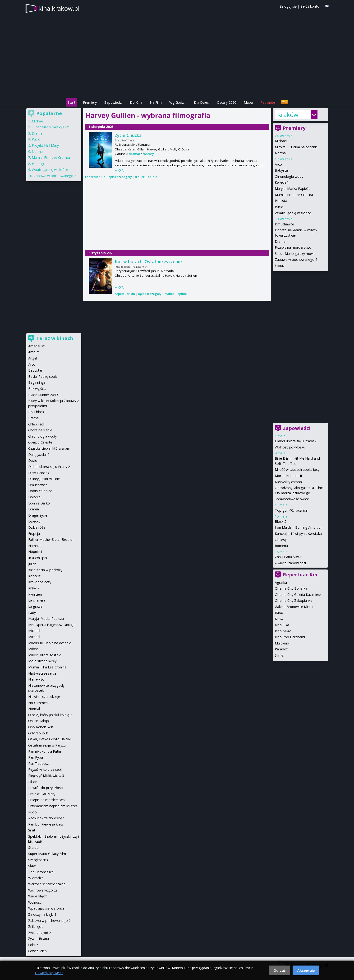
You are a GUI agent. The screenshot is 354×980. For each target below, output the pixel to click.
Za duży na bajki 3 (42, 914)
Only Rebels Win (41, 727)
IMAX (279, 613)
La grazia (35, 606)
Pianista (281, 201)
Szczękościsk (38, 860)
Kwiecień (282, 182)
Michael (281, 141)
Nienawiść (36, 679)
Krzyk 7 (34, 588)
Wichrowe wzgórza (43, 890)
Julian (32, 564)
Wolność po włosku (290, 447)
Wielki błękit (37, 896)
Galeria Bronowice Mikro (294, 607)
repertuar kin (95, 177)
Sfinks (279, 655)
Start (71, 102)
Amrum (34, 352)
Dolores (34, 497)
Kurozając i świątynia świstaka (298, 534)
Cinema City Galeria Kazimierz (298, 595)
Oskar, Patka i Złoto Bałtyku (50, 739)
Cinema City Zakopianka (294, 600)
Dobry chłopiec (40, 491)
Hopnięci (39, 164)
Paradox (281, 649)
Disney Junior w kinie (44, 479)
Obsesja (281, 540)
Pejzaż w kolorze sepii (45, 769)
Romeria (281, 546)
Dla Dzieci (202, 102)
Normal (281, 153)
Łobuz (280, 266)
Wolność (35, 902)
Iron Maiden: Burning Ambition (299, 527)
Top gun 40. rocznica (291, 510)
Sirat (32, 830)
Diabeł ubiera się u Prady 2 (296, 441)
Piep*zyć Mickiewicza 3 (46, 776)
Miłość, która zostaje (45, 655)
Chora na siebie (40, 430)
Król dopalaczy (40, 582)
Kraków (288, 115)
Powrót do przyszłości (46, 788)
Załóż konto (310, 6)
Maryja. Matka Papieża (293, 189)
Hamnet (35, 546)
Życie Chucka (128, 135)
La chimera (37, 600)
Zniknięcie (36, 926)
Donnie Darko (39, 503)
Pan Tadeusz (38, 763)
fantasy (148, 154)
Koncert (34, 576)
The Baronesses (41, 872)
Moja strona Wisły (42, 661)
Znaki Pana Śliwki (288, 557)
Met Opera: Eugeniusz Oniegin (52, 625)
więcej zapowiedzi (292, 563)
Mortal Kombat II (288, 476)
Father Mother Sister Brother (51, 539)
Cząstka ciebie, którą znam (49, 448)
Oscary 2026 (227, 102)
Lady (32, 613)
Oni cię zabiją (39, 721)
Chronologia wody (289, 176)
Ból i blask (36, 412)
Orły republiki (38, 733)
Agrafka (281, 582)
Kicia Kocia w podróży (45, 570)
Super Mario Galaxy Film (51, 127)
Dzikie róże (37, 527)
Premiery (90, 102)
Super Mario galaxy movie (295, 254)
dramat (134, 154)
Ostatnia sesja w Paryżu (47, 745)
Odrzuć (280, 970)
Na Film (156, 102)
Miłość (33, 649)
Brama (33, 418)
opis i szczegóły (120, 177)
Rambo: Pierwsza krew (46, 824)
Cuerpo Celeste (40, 442)
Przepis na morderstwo (293, 247)
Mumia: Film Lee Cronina (294, 195)
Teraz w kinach (55, 338)
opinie (152, 177)
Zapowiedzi (113, 102)
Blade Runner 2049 (43, 395)
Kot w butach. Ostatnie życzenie (148, 261)
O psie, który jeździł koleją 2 (50, 715)
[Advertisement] (177, 215)
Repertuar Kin (300, 575)
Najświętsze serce (42, 673)
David (33, 460)
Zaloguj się (288, 6)
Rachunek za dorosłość (46, 818)
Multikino (282, 643)
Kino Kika (282, 625)
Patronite (268, 102)
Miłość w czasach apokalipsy (297, 469)
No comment (39, 703)
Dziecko (34, 521)
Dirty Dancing (39, 473)
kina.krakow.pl (59, 8)
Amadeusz (36, 346)
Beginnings (37, 382)
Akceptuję (306, 970)
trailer (140, 177)
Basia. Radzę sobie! (43, 376)
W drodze (36, 878)
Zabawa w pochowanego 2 (296, 259)
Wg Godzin (178, 102)
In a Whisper (38, 558)
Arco (278, 164)
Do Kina (136, 102)
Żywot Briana (39, 939)
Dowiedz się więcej (50, 973)
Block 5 (280, 521)
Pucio (279, 207)
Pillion (33, 782)
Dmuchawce (284, 224)
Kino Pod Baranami (290, 637)
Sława (33, 866)
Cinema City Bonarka (291, 588)
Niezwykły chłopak (289, 482)
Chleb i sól (36, 424)
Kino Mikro (283, 631)
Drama (280, 241)
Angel (33, 358)
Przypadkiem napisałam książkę (53, 806)
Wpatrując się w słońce (293, 213)
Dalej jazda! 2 (39, 455)
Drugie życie (38, 515)
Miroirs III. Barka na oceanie (296, 147)
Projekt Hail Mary (45, 145)
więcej (120, 170)
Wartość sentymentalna (47, 884)
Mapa (248, 102)
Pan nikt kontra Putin (45, 751)
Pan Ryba (36, 757)
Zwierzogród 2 (40, 933)
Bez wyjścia (37, 389)
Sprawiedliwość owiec (292, 499)
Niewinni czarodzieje (44, 697)
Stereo (33, 847)
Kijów (279, 619)
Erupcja (34, 534)
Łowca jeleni (38, 951)
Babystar (282, 170)
